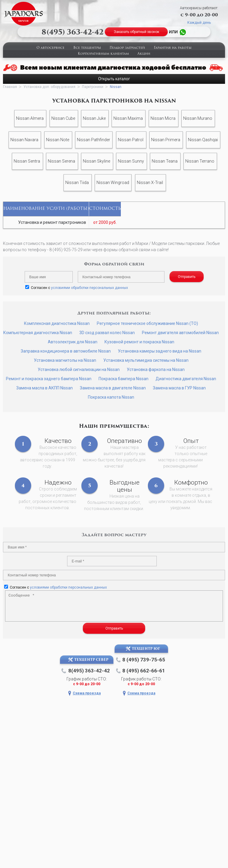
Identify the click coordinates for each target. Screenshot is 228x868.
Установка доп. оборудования (49, 87)
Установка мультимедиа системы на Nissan (146, 360)
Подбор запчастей (127, 48)
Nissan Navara (24, 140)
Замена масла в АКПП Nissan (45, 388)
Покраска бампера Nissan (123, 379)
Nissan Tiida (77, 183)
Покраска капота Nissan (111, 397)
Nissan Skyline (96, 161)
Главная (10, 87)
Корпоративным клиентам (103, 54)
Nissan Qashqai (203, 140)
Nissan (116, 87)
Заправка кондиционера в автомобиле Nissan (66, 351)
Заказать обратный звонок (136, 32)
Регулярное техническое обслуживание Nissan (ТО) (147, 323)
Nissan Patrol (131, 140)
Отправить (187, 277)
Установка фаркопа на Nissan (156, 369)
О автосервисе (50, 48)
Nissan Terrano (200, 161)
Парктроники (93, 87)
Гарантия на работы (173, 48)
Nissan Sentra (27, 161)
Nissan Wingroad (113, 183)
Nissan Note (58, 140)
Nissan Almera (30, 118)
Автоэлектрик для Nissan (73, 342)
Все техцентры (87, 48)
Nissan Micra (163, 118)
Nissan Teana (165, 161)
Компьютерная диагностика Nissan (38, 333)
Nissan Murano (198, 118)
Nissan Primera (166, 140)
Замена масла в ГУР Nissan (179, 388)
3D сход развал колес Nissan (107, 333)
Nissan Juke (94, 118)
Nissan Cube (63, 118)
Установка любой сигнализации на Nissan (79, 369)
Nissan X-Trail (150, 183)
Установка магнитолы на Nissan (65, 360)
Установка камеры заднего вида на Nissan (160, 351)
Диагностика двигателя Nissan (186, 379)
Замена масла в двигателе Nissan (113, 388)
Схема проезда (87, 693)
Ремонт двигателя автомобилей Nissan (180, 333)
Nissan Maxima (128, 118)
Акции (144, 54)
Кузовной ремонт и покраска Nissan (139, 342)
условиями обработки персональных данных (90, 288)
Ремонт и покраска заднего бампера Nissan (49, 379)
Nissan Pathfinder (94, 140)
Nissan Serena (61, 161)
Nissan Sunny (131, 161)
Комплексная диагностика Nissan (57, 323)
